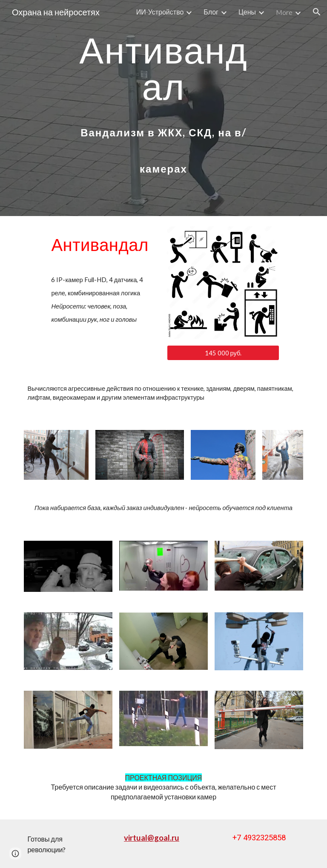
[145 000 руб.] (223, 353)
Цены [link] (247, 12)
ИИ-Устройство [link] (160, 12)
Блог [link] (211, 12)
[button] (317, 12)
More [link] (284, 12)
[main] (163, 104)
